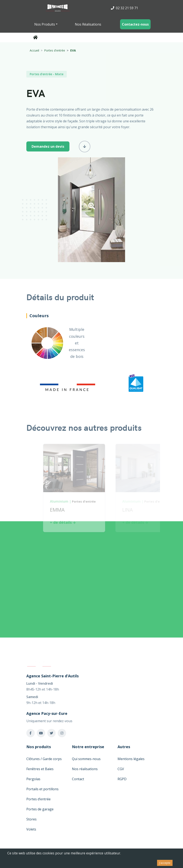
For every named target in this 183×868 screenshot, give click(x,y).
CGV (121, 769)
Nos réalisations (85, 769)
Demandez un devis (48, 146)
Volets (31, 829)
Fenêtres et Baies (40, 769)
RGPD (122, 779)
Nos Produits (45, 24)
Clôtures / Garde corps (44, 759)
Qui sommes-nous (86, 759)
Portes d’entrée (38, 799)
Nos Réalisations (88, 24)
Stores (31, 819)
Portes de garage (40, 809)
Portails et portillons (42, 789)
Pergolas (33, 779)
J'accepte (165, 863)
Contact (78, 779)
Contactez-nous (135, 24)
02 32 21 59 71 (124, 8)
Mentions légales (131, 759)
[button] (92, 207)
